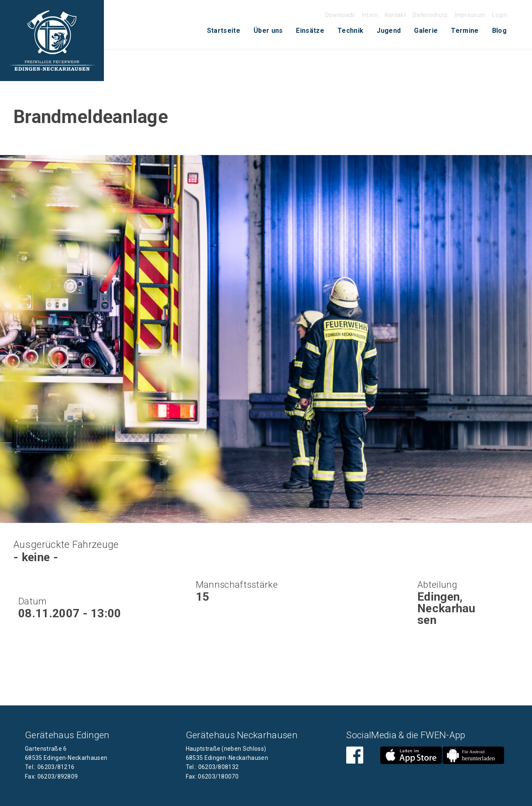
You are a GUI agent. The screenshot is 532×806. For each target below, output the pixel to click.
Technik (350, 31)
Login (500, 15)
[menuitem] (224, 31)
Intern (370, 15)
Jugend (389, 31)
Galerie (426, 31)
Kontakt (395, 15)
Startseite (224, 31)
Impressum (470, 15)
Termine (465, 31)
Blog (499, 31)
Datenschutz (430, 15)
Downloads (340, 15)
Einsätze (310, 31)
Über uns (268, 31)
